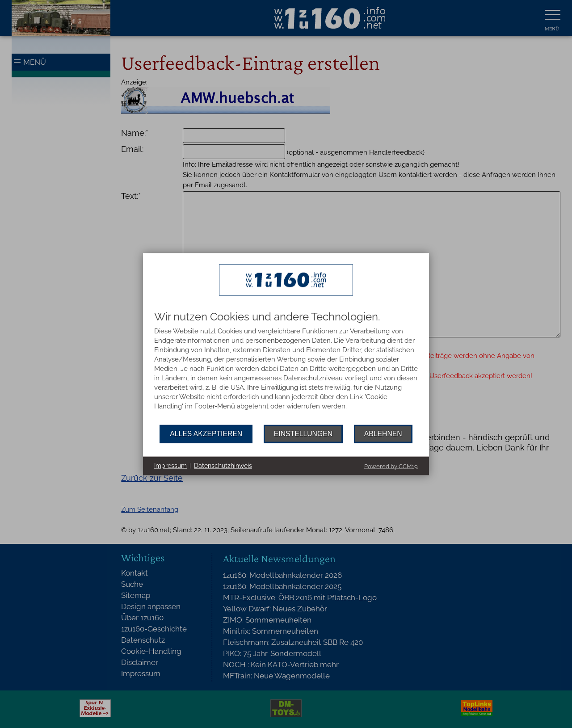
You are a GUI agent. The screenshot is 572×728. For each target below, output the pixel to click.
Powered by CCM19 (391, 466)
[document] (286, 368)
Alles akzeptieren (206, 434)
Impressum (170, 466)
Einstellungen (303, 434)
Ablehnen (383, 434)
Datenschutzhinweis (223, 466)
